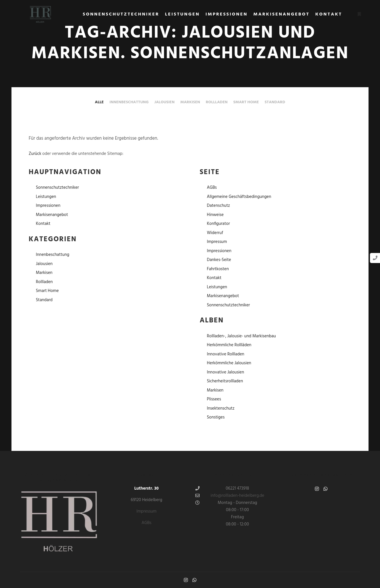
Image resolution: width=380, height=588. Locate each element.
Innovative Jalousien (225, 372)
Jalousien (164, 102)
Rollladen (217, 102)
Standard (275, 102)
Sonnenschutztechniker (57, 188)
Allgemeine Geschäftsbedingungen (239, 197)
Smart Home (246, 102)
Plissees (214, 399)
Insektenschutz (221, 408)
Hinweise (215, 215)
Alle (99, 102)
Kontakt (43, 224)
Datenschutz (218, 206)
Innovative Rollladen (225, 354)
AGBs (212, 188)
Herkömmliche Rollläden (229, 345)
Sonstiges (216, 417)
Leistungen (46, 197)
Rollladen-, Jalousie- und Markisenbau (241, 336)
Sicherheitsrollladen (225, 381)
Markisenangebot (52, 215)
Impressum (217, 242)
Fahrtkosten (218, 269)
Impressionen (48, 206)
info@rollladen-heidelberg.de (230, 496)
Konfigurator (218, 224)
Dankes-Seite (219, 260)
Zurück (35, 154)
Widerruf (215, 233)
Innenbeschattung (129, 102)
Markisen (190, 102)
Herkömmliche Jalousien (229, 363)
